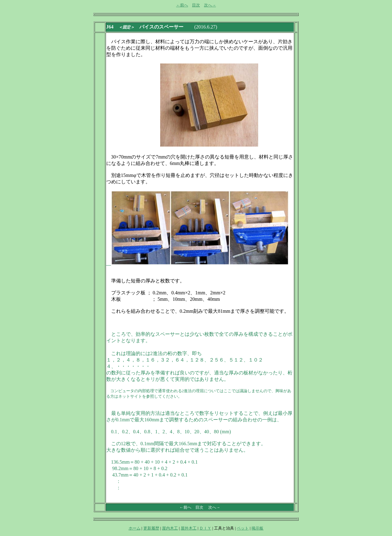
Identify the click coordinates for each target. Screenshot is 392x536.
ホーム (135, 528)
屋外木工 (189, 528)
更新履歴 (151, 528)
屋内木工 (170, 528)
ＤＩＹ (205, 528)
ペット (243, 528)
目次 (196, 5)
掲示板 (257, 528)
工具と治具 (224, 528)
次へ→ (210, 5)
